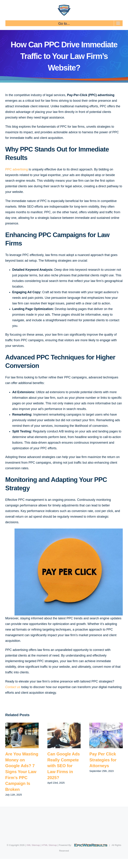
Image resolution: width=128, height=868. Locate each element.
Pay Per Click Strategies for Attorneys (103, 760)
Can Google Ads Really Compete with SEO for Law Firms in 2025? (64, 766)
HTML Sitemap (49, 845)
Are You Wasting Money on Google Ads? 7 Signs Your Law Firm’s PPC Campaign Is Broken (22, 772)
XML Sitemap (33, 845)
